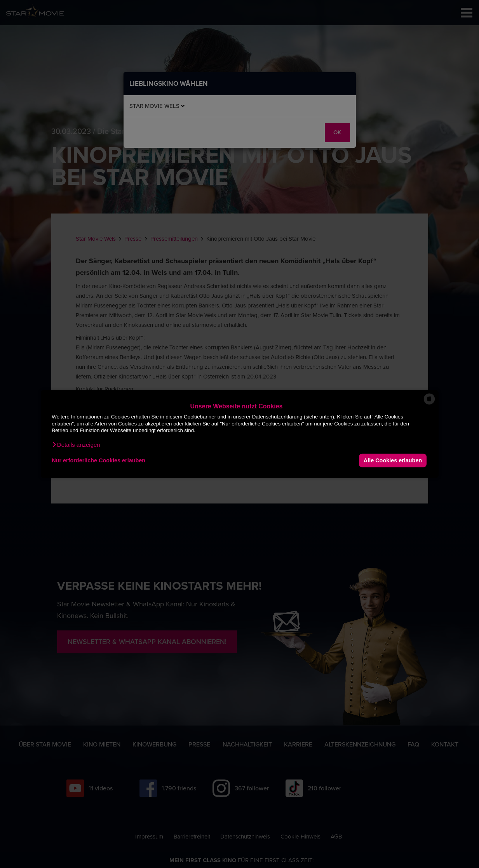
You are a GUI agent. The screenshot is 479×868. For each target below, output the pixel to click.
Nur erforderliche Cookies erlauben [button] (98, 460)
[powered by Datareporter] (429, 404)
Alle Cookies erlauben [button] (393, 460)
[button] (76, 444)
